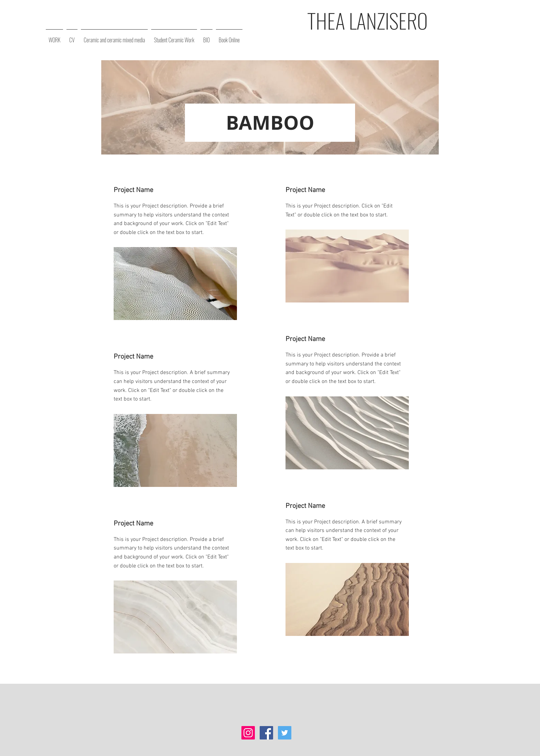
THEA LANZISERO (367, 20)
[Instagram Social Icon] (248, 733)
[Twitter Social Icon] (285, 733)
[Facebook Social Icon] (266, 733)
